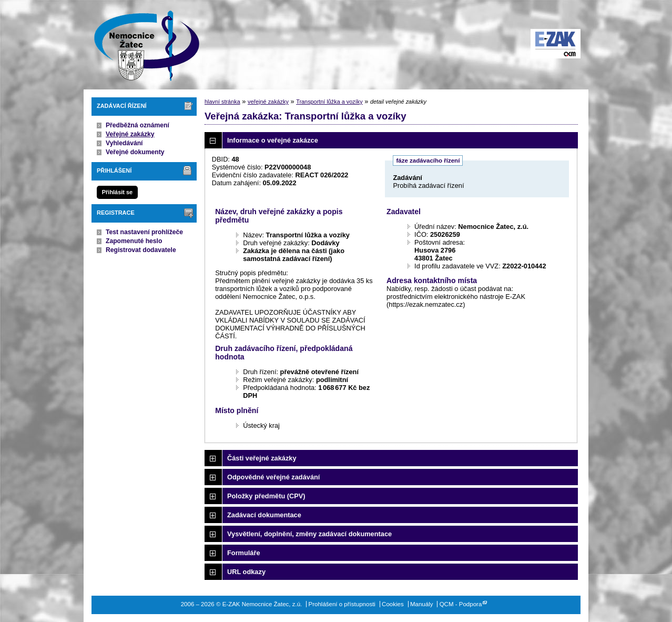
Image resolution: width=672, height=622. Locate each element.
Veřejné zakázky (130, 134)
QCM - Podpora (461, 604)
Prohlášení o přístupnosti (342, 604)
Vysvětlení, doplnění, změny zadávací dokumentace (309, 534)
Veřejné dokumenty (135, 152)
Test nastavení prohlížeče (144, 232)
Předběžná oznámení (138, 125)
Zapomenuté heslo (134, 241)
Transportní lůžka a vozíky (329, 102)
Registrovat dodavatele (141, 250)
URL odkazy (246, 572)
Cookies (393, 604)
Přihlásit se (117, 192)
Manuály (422, 604)
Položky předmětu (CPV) (266, 496)
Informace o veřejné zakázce (273, 140)
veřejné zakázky (268, 102)
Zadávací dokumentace (264, 515)
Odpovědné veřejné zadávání (273, 477)
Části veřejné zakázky (262, 458)
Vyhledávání (124, 143)
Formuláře (244, 553)
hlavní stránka (222, 102)
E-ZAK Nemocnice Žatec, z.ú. (141, 45)
